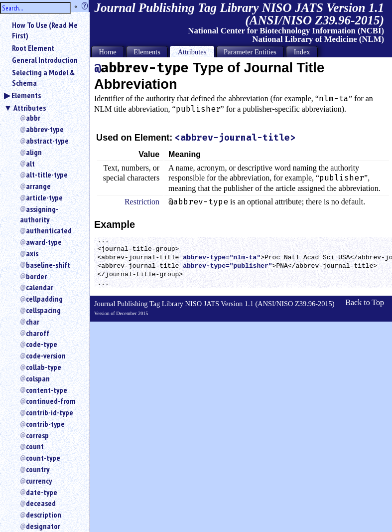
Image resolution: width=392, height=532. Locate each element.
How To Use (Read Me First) (45, 30)
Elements (26, 95)
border (36, 276)
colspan (38, 378)
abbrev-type (45, 129)
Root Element (33, 48)
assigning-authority (39, 214)
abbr (33, 118)
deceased (41, 503)
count (35, 446)
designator (43, 526)
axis (32, 253)
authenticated (49, 230)
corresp (37, 435)
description (44, 515)
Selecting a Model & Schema (43, 78)
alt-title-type (47, 175)
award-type (44, 242)
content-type (47, 390)
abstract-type (47, 141)
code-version (46, 355)
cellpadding (44, 299)
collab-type (44, 367)
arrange (38, 186)
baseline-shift (48, 265)
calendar (40, 287)
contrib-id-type (50, 412)
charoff (38, 333)
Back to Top (365, 302)
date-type (42, 492)
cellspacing (43, 310)
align (34, 152)
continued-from (51, 401)
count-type (43, 458)
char (33, 322)
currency (39, 481)
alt (30, 164)
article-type (44, 197)
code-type (42, 344)
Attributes (30, 108)
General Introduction (45, 60)
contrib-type (45, 424)
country (38, 469)
